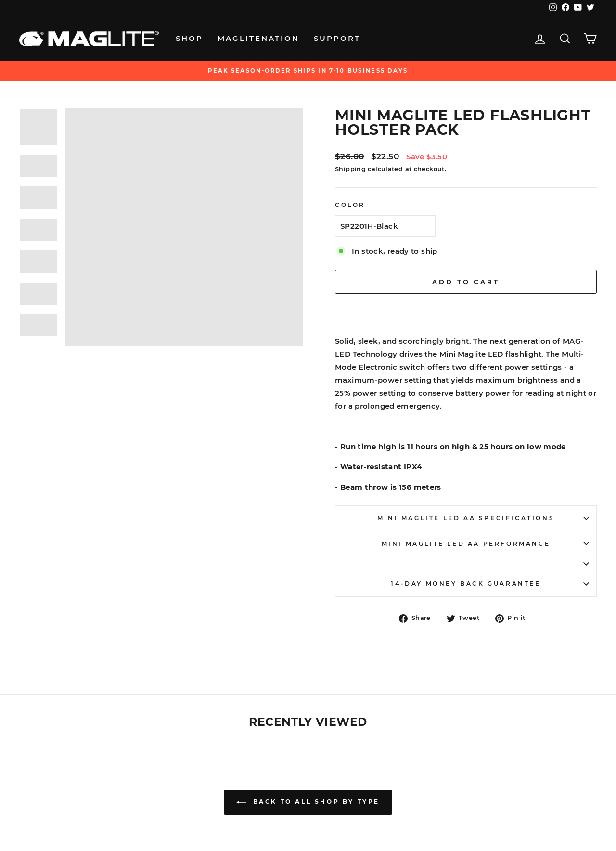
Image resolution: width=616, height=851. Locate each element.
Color (350, 205)
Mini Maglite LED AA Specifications (483, 518)
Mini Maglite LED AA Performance (485, 544)
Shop (189, 38)
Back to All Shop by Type (308, 802)
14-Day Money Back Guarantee (490, 584)
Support (337, 38)
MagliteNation (258, 38)
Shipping (350, 169)
